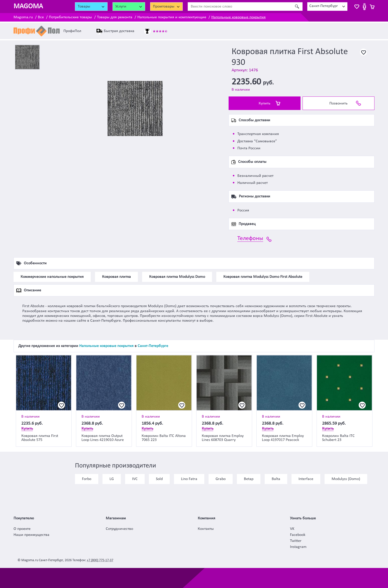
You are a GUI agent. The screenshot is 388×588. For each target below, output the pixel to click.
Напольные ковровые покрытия (238, 17)
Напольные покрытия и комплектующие (172, 17)
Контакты (206, 529)
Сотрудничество (119, 529)
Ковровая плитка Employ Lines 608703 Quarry (223, 438)
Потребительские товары (70, 17)
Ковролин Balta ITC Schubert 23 (338, 438)
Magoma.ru (23, 17)
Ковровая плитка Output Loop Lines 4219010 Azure (103, 438)
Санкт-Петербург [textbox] (324, 6)
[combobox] (327, 7)
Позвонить (338, 103)
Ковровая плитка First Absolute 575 (40, 438)
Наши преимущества (31, 535)
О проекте (22, 529)
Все (41, 17)
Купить (265, 103)
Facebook (298, 535)
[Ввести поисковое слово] (240, 7)
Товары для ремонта (115, 17)
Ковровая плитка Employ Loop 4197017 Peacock (283, 438)
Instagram (298, 547)
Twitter (296, 541)
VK (292, 529)
